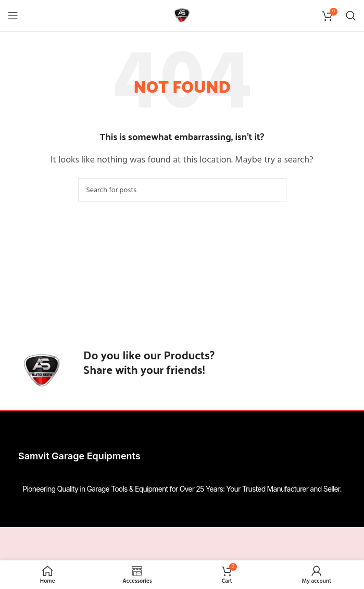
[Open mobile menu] (13, 16)
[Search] (351, 16)
